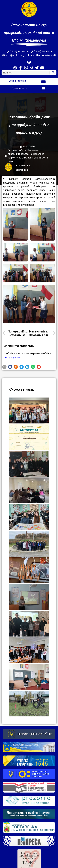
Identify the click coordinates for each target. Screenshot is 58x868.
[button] (44, 81)
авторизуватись (13, 357)
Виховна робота (17, 150)
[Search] (53, 73)
